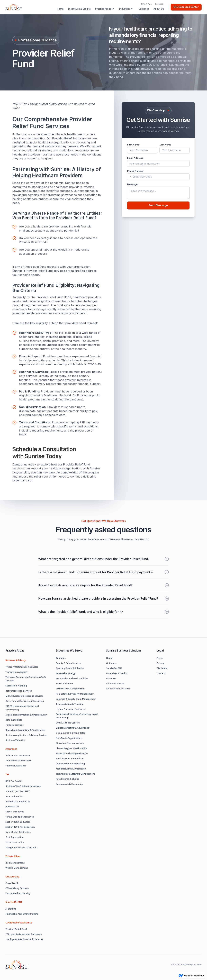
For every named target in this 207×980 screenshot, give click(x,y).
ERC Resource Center (186, 7)
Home (60, 9)
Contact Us (160, 4)
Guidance (144, 9)
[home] (14, 7)
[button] (105, 9)
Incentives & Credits (79, 9)
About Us (159, 9)
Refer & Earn (146, 4)
